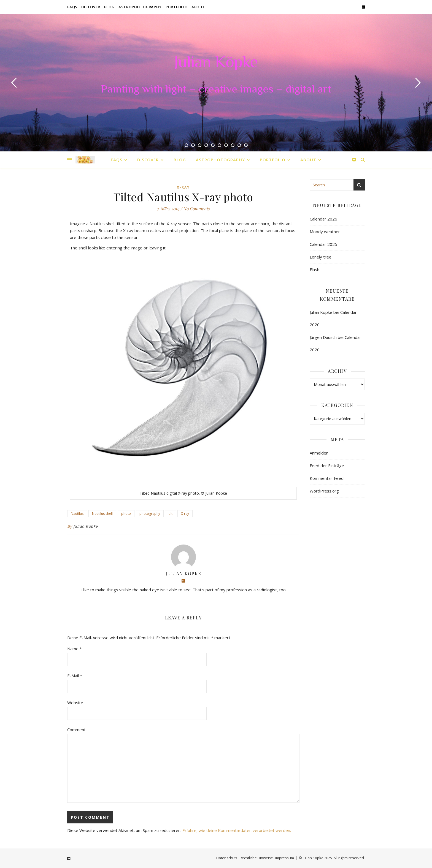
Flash (314, 270)
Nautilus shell (102, 514)
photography (150, 514)
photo (126, 514)
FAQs (72, 7)
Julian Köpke (216, 63)
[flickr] (363, 7)
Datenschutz (227, 858)
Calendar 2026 (323, 219)
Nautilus (77, 514)
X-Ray (183, 187)
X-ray (185, 514)
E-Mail (75, 676)
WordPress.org (324, 491)
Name (75, 649)
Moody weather (325, 232)
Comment (76, 730)
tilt (171, 514)
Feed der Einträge (327, 466)
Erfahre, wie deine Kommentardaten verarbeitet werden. (237, 830)
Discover (91, 7)
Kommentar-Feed (327, 478)
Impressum (285, 858)
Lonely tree (321, 257)
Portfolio (177, 7)
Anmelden (319, 453)
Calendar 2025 (323, 244)
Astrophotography (140, 7)
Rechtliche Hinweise (256, 858)
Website (75, 703)
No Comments (196, 209)
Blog (109, 7)
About (198, 7)
